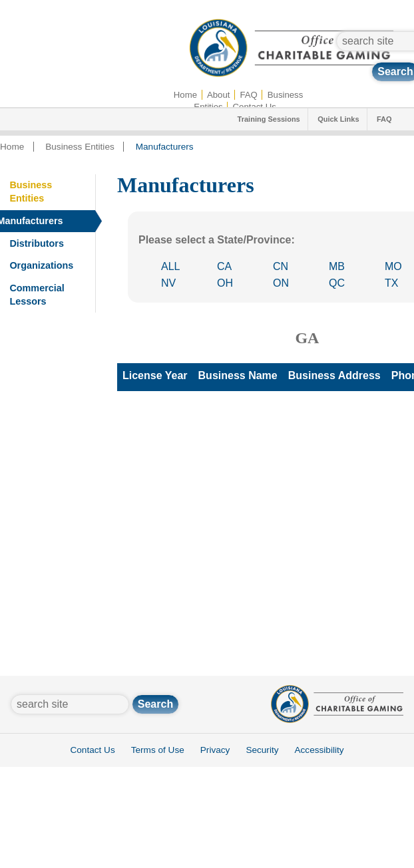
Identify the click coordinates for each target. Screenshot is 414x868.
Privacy (215, 750)
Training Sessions (269, 119)
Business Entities (80, 147)
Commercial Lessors (37, 294)
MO (393, 266)
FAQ (248, 95)
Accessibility (319, 750)
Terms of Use (158, 750)
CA (224, 266)
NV (168, 283)
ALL (170, 266)
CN (281, 266)
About (218, 95)
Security (262, 750)
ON (281, 283)
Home (185, 95)
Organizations (41, 265)
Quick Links (338, 119)
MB (337, 266)
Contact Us (92, 750)
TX (391, 283)
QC (337, 283)
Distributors (37, 243)
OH (225, 283)
